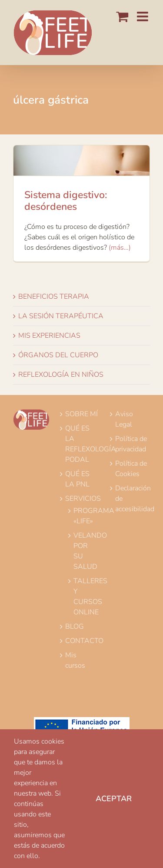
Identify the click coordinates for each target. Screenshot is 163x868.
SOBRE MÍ (81, 414)
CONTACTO (82, 641)
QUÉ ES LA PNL (77, 479)
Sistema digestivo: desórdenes (66, 201)
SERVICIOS (82, 499)
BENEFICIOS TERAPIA (54, 297)
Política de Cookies (131, 469)
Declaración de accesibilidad (132, 499)
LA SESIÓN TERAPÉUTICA (61, 316)
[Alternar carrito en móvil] (122, 16)
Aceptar (114, 799)
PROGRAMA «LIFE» (85, 516)
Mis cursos (75, 660)
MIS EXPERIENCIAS (49, 336)
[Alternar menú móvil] (143, 16)
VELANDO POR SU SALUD (85, 551)
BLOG (75, 627)
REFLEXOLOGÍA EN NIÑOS (61, 375)
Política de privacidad (131, 444)
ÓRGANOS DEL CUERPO (58, 355)
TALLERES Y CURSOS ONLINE (85, 597)
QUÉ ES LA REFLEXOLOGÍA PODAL (82, 444)
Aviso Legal (124, 419)
